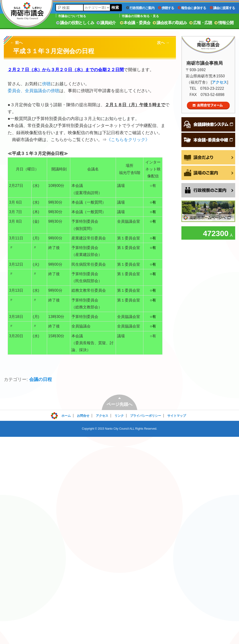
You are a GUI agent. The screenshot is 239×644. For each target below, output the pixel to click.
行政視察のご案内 (140, 8)
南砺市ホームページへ (208, 211)
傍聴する (166, 8)
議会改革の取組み (170, 23)
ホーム (66, 416)
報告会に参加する (192, 8)
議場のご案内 (208, 173)
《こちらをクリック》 (128, 140)
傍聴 (46, 84)
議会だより (208, 157)
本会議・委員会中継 (208, 140)
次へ (163, 43)
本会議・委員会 (135, 23)
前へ (16, 43)
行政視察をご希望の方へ (208, 190)
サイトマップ (177, 416)
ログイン (61, 414)
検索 (115, 8)
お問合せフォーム (208, 106)
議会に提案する (222, 8)
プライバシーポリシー (146, 416)
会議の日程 (41, 379)
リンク (119, 416)
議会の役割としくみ (75, 23)
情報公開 (224, 23)
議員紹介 (106, 23)
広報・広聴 (201, 23)
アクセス (219, 82)
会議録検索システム (208, 124)
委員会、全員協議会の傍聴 (33, 91)
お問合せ (83, 416)
